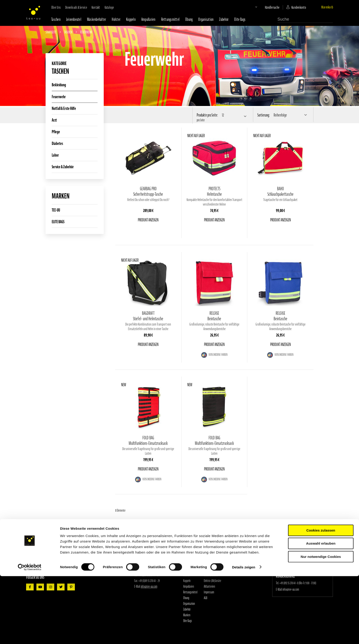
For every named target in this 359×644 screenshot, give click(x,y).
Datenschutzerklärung (214, 569)
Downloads (209, 558)
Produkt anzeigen (148, 220)
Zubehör (224, 19)
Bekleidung (59, 85)
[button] (252, 7)
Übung (189, 19)
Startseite (51, 32)
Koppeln (131, 19)
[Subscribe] (91, 563)
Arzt (54, 120)
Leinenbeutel (74, 19)
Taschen (56, 19)
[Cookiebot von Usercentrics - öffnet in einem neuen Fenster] (30, 635)
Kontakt (96, 7)
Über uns (56, 7)
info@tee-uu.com (149, 587)
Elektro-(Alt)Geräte (212, 581)
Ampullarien (148, 19)
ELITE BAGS (58, 222)
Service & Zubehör (63, 167)
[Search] (331, 19)
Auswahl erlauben (321, 611)
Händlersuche (272, 7)
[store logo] (33, 13)
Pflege (56, 132)
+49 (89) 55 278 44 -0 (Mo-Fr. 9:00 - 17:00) (298, 583)
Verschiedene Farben (218, 355)
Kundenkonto (299, 7)
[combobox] (305, 19)
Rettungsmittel (170, 19)
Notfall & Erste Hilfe (64, 108)
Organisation (206, 19)
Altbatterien (209, 587)
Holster (116, 19)
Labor (55, 155)
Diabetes (57, 143)
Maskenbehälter (97, 19)
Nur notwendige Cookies (321, 624)
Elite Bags (240, 19)
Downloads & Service (76, 7)
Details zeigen (243, 635)
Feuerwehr (59, 97)
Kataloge (109, 7)
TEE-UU (56, 210)
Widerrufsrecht (211, 575)
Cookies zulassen (321, 598)
